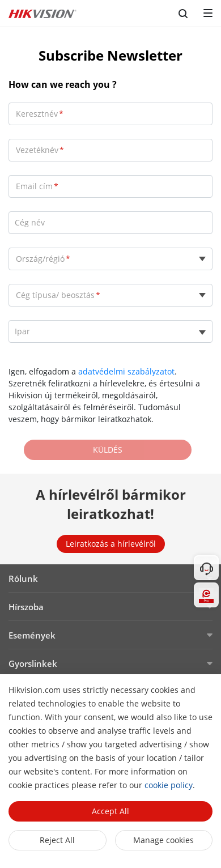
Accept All (110, 811)
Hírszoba (26, 607)
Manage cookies (163, 840)
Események (32, 635)
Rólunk (23, 578)
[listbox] (110, 331)
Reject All (57, 840)
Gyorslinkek (33, 663)
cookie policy (169, 785)
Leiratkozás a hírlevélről (111, 544)
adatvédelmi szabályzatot (126, 371)
